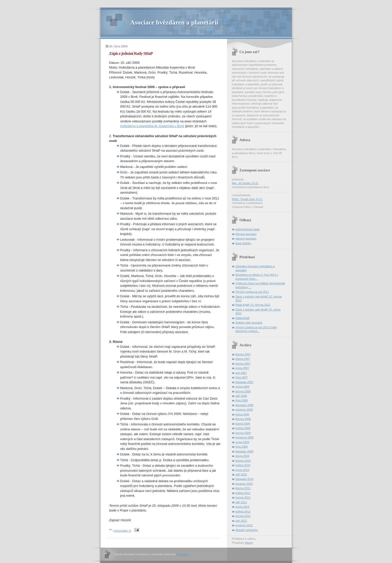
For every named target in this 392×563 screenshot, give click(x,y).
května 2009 (243, 428)
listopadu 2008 (244, 405)
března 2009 (243, 419)
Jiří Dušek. (183, 554)
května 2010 (243, 465)
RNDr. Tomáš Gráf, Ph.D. (247, 199)
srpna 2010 (242, 470)
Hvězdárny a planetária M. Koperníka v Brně (152, 126)
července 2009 (244, 437)
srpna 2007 (242, 368)
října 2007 (242, 377)
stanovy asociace (246, 238)
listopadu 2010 (244, 479)
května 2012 (243, 511)
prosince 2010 (244, 484)
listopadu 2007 (244, 382)
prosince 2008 (244, 410)
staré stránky (243, 243)
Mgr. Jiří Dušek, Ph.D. (245, 183)
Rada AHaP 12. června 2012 (253, 305)
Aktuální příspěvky (247, 530)
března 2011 (243, 488)
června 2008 (243, 391)
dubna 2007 (243, 359)
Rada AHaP (243, 318)
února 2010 (242, 456)
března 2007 (243, 354)
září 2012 (241, 521)
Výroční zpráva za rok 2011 (252, 292)
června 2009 (243, 433)
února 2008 (242, 387)
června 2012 (243, 516)
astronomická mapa (247, 229)
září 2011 (241, 502)
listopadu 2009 (244, 451)
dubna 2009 (243, 424)
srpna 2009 (242, 442)
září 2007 (241, 373)
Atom (249, 543)
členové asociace (246, 234)
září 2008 (241, 396)
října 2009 (242, 447)
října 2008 (242, 400)
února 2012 (242, 507)
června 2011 (243, 497)
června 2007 (243, 364)
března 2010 (243, 461)
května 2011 (243, 493)
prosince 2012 (244, 525)
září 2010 (241, 474)
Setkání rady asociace (249, 323)
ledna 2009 (242, 414)
